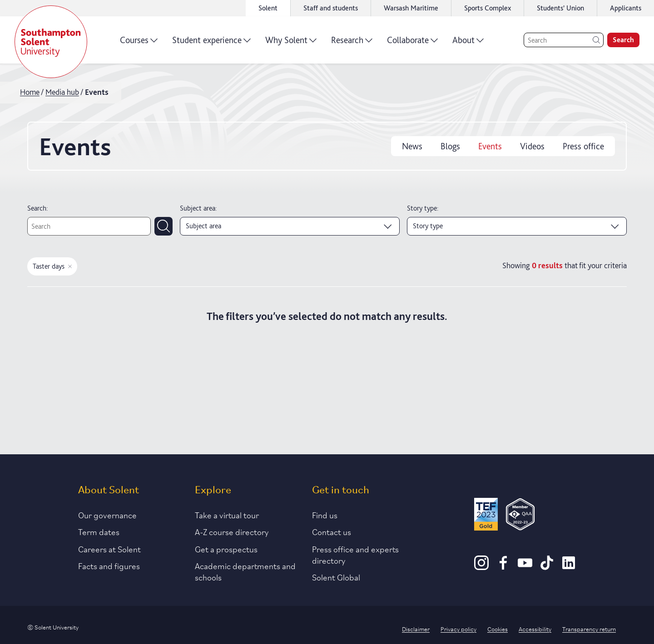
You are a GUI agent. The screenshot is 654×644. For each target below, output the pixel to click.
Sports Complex (488, 8)
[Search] (564, 40)
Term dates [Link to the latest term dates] (99, 531)
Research (352, 43)
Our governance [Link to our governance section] (107, 515)
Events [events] (490, 146)
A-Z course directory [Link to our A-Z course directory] (232, 531)
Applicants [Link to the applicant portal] (626, 8)
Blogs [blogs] (450, 146)
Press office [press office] (583, 146)
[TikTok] (547, 567)
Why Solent (291, 43)
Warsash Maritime (411, 8)
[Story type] (517, 226)
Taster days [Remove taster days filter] (52, 266)
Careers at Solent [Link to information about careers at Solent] (109, 549)
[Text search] (89, 226)
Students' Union (560, 8)
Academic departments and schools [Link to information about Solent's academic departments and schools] (245, 571)
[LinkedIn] (569, 567)
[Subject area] (290, 226)
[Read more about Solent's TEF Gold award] (486, 516)
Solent (268, 8)
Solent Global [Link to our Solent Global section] (336, 577)
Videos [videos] (532, 146)
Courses (139, 43)
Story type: (423, 208)
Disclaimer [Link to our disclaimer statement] (416, 629)
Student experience (211, 43)
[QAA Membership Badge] (520, 516)
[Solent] (51, 42)
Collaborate (412, 43)
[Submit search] (163, 226)
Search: (37, 208)
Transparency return (589, 629)
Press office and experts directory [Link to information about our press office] (355, 554)
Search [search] (623, 40)
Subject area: (198, 208)
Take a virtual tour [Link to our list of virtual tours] (227, 515)
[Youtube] (525, 567)
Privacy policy (458, 629)
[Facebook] (503, 567)
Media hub (62, 92)
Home (30, 92)
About (468, 43)
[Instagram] (481, 567)
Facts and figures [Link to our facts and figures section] (109, 565)
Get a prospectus (226, 549)
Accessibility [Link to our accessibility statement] (535, 629)
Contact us (332, 531)
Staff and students (331, 8)
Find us (325, 515)
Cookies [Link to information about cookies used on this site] (498, 629)
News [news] (412, 146)
